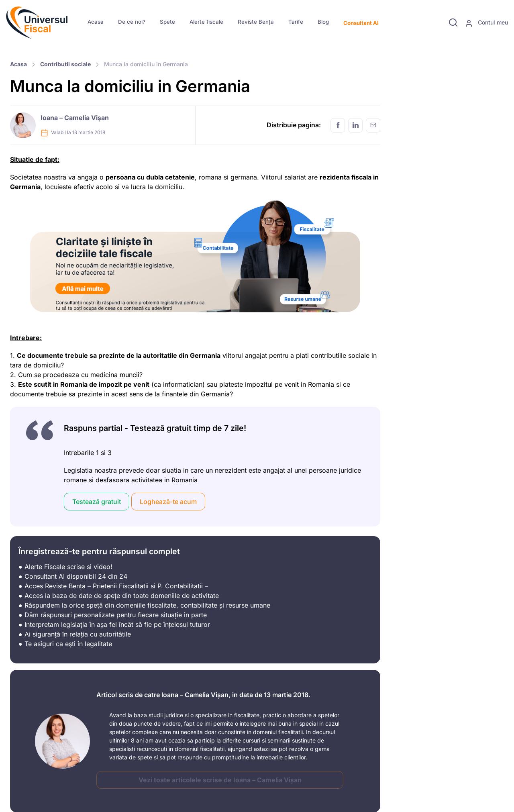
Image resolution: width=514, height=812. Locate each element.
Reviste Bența (256, 22)
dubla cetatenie (170, 177)
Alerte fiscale (206, 22)
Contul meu (486, 23)
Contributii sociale (65, 64)
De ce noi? (132, 22)
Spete (167, 22)
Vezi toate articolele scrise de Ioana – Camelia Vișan (220, 780)
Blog (323, 22)
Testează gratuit (97, 502)
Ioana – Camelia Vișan (75, 118)
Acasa (96, 22)
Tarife (296, 22)
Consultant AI (361, 23)
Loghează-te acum (168, 502)
